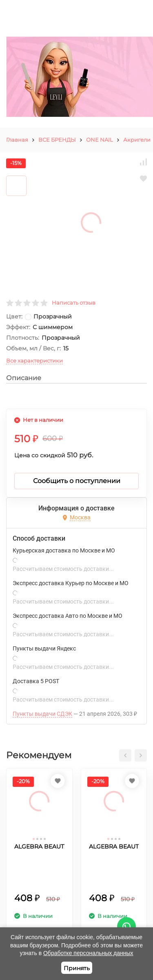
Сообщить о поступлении (77, 481)
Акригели (137, 140)
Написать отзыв (74, 303)
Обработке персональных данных (88, 953)
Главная (17, 140)
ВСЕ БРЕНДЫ (57, 140)
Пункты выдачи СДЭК (42, 714)
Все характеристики (34, 361)
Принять (77, 968)
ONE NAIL (100, 140)
